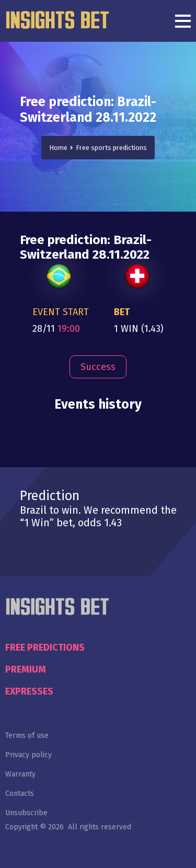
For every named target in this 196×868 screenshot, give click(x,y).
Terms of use (27, 736)
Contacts (20, 794)
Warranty (20, 774)
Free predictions (45, 647)
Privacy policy (28, 755)
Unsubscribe (26, 813)
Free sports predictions (111, 148)
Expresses (29, 691)
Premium (26, 669)
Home (58, 148)
